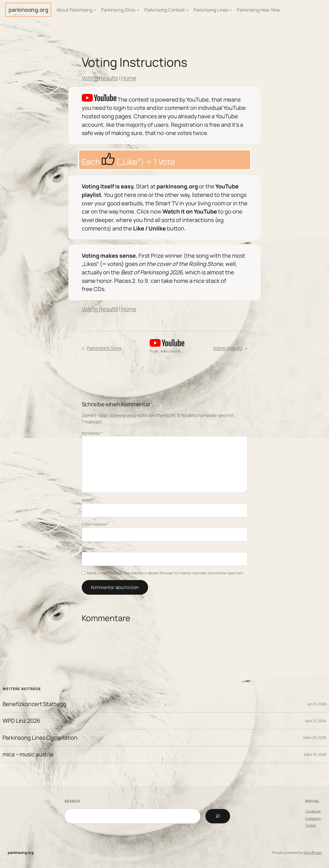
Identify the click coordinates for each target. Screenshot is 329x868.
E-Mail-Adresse (95, 524)
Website (88, 549)
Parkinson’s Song (104, 348)
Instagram (313, 818)
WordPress (313, 852)
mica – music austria (28, 754)
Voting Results (100, 78)
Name (88, 500)
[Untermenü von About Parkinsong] (95, 10)
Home (129, 78)
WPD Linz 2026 (21, 721)
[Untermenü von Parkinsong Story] (138, 10)
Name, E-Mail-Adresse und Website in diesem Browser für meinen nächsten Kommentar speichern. (166, 573)
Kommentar (92, 433)
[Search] (218, 816)
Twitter (311, 825)
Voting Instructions (135, 62)
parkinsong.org (28, 10)
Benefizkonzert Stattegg (34, 704)
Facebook (313, 811)
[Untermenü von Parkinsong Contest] (187, 10)
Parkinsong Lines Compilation (40, 738)
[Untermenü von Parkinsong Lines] (230, 10)
